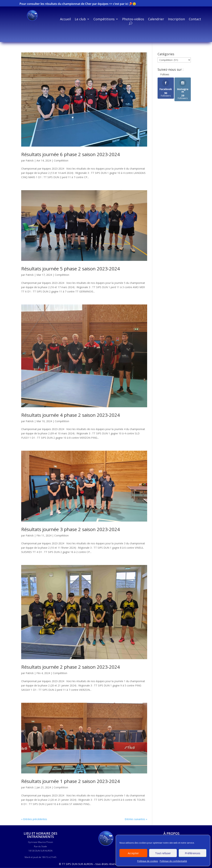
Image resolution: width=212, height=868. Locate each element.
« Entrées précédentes (34, 819)
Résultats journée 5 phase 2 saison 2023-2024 (71, 269)
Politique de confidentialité (173, 861)
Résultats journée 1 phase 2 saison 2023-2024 (71, 781)
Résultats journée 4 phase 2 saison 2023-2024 (71, 415)
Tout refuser (163, 853)
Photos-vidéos (133, 19)
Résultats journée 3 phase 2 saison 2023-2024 (71, 529)
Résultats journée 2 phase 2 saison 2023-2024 (71, 667)
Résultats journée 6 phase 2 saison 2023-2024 (71, 154)
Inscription (176, 19)
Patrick (30, 160)
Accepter (133, 853)
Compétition (61, 160)
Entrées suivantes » (136, 819)
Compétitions (104, 19)
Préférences (193, 853)
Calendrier (156, 19)
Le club (80, 19)
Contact (195, 19)
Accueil (65, 19)
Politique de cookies (148, 861)
